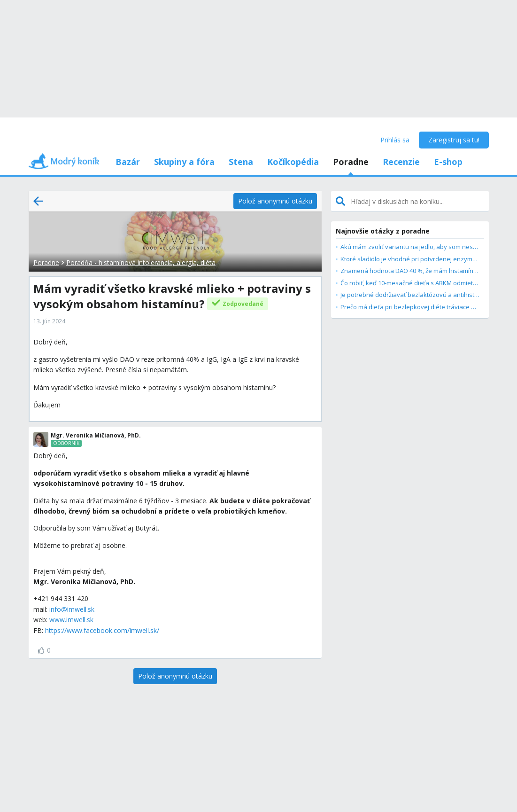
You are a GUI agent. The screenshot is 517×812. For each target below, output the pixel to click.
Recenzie (401, 162)
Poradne (351, 162)
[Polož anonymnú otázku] (275, 201)
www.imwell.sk (71, 620)
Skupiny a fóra (184, 162)
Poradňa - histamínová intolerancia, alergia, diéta (141, 262)
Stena (241, 162)
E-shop (448, 162)
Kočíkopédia (293, 162)
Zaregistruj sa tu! (454, 140)
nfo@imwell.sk (73, 609)
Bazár (128, 162)
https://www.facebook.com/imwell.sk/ (102, 630)
